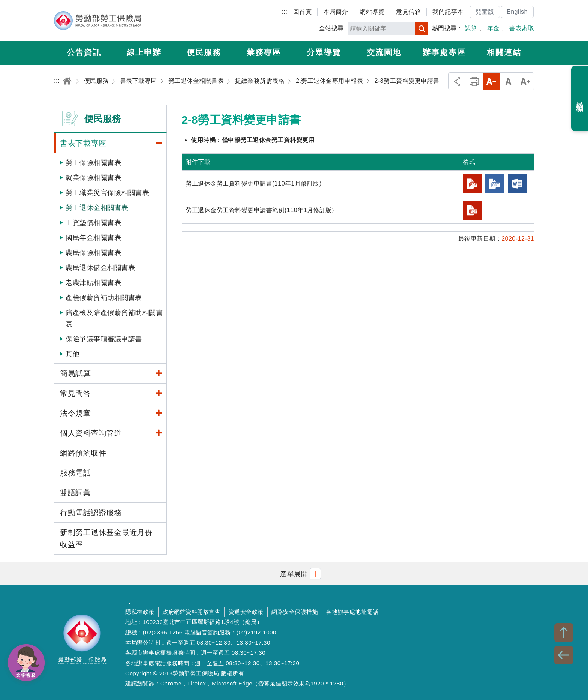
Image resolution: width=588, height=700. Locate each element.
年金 (493, 28)
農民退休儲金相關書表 (100, 268)
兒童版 (485, 12)
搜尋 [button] (422, 29)
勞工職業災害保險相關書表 (107, 193)
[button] (294, 573)
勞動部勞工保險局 (98, 21)
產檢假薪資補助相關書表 (104, 298)
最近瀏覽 (580, 99)
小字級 (491, 81)
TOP (564, 633)
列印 (474, 81)
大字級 (525, 81)
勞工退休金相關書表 (97, 208)
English (517, 12)
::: (285, 12)
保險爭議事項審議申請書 (104, 339)
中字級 (508, 81)
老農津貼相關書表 (93, 283)
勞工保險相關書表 (93, 163)
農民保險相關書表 (93, 253)
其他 (73, 354)
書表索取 (522, 28)
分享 (457, 81)
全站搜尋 (331, 28)
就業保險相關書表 (93, 178)
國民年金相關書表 (93, 238)
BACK (564, 655)
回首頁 (303, 12)
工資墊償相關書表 (93, 223)
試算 (471, 28)
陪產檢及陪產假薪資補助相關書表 (114, 318)
